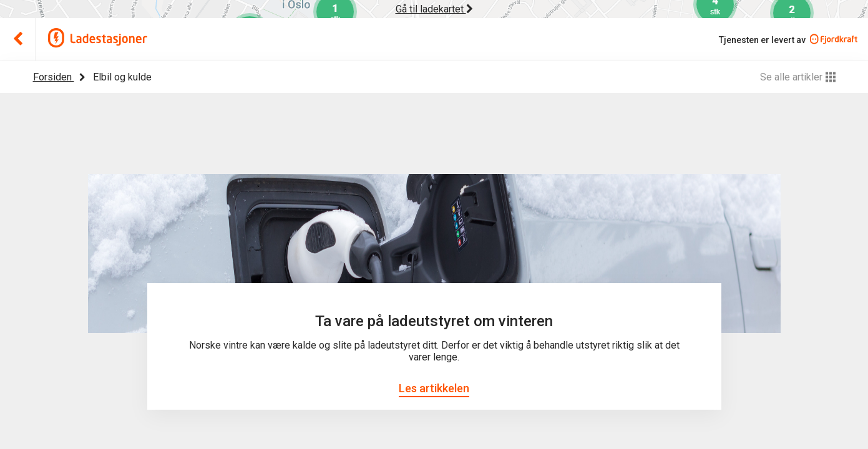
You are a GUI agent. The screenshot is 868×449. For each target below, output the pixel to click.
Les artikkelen (434, 388)
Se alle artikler (798, 77)
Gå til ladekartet (434, 9)
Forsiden (54, 77)
